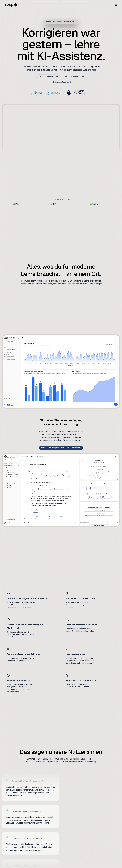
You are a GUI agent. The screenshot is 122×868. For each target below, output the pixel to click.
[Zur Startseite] (11, 5)
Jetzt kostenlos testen (48, 79)
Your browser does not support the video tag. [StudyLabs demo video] (61, 134)
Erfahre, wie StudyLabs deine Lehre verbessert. (61, 448)
